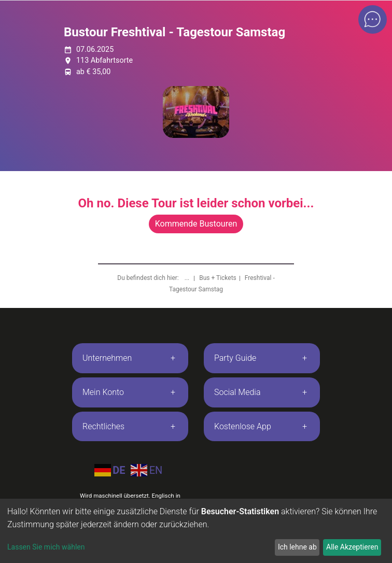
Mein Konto (103, 392)
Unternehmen (107, 358)
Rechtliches (103, 426)
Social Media (237, 392)
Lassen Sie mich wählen (46, 547)
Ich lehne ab (297, 547)
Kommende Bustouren (196, 224)
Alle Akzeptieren (352, 547)
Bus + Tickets (218, 278)
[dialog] (196, 531)
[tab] (130, 358)
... (188, 278)
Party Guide (235, 358)
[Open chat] (373, 19)
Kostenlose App (243, 426)
